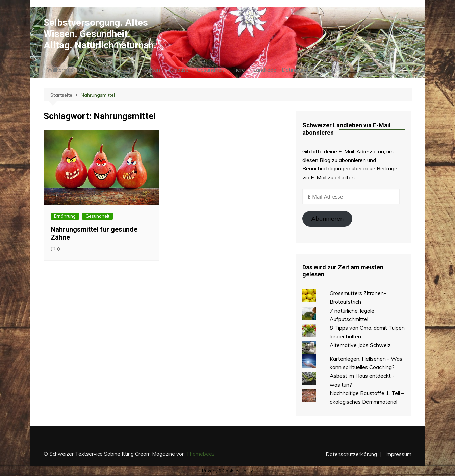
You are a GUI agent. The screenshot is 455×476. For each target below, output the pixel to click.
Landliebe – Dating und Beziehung (294, 70)
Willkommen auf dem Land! (80, 70)
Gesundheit (211, 70)
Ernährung (65, 216)
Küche (128, 70)
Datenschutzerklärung (351, 454)
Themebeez (200, 454)
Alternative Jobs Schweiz (360, 345)
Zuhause (179, 70)
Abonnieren (327, 219)
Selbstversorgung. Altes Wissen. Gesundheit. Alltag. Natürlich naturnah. (100, 34)
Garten (152, 70)
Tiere (239, 70)
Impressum (398, 454)
